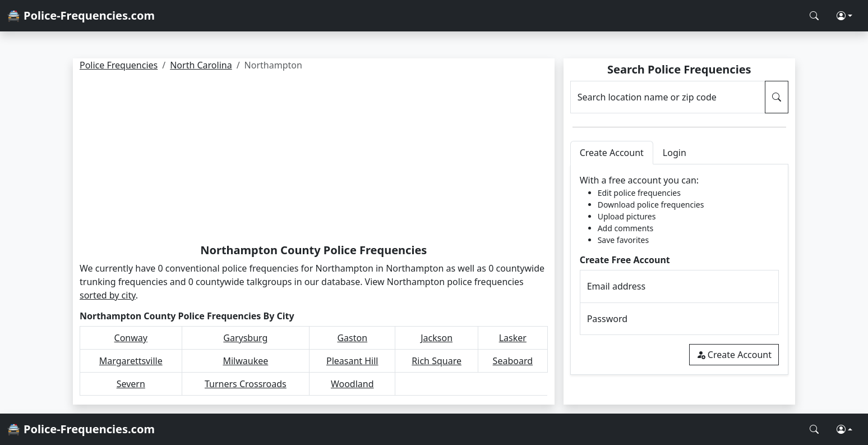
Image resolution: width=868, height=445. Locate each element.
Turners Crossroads (246, 384)
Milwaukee (245, 361)
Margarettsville (131, 361)
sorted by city (108, 295)
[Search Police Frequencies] (814, 16)
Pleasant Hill (352, 361)
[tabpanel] (679, 270)
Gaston (352, 338)
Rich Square (437, 361)
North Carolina (201, 65)
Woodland (352, 384)
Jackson (437, 338)
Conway (131, 338)
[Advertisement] (314, 159)
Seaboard (513, 361)
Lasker (513, 338)
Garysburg (245, 338)
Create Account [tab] (612, 153)
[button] (844, 16)
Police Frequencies (119, 65)
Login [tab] (675, 153)
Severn (131, 384)
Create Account (734, 355)
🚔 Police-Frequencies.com (81, 15)
